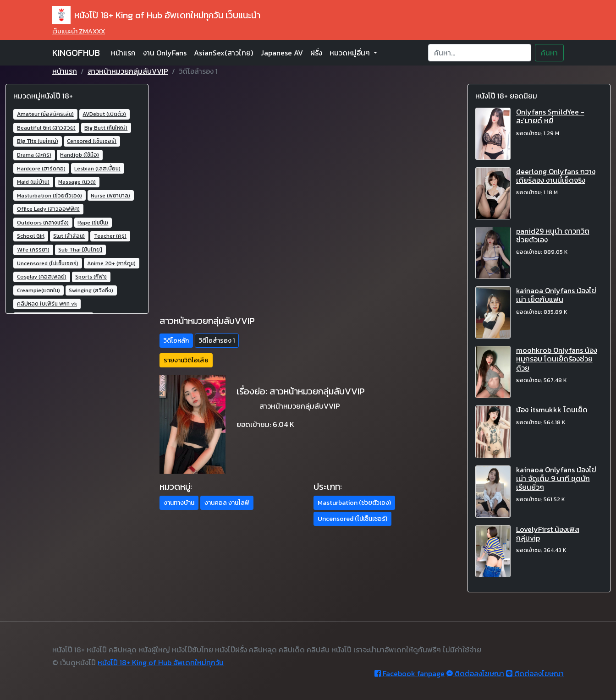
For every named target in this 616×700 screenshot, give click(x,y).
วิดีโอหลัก (176, 341)
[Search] (480, 53)
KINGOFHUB (76, 53)
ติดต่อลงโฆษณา (475, 673)
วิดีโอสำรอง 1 (217, 341)
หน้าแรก (123, 53)
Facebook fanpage (410, 673)
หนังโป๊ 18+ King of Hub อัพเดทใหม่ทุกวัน (161, 662)
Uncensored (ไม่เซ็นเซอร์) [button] (352, 519)
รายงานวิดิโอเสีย (186, 360)
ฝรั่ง (316, 53)
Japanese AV (282, 53)
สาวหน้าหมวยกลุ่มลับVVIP (128, 71)
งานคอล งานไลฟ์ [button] (227, 503)
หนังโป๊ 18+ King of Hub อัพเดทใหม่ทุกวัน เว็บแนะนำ (156, 15)
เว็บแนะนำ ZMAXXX (79, 31)
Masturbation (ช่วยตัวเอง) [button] (354, 503)
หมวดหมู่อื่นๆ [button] (351, 53)
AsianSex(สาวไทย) (223, 53)
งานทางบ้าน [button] (179, 503)
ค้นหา (549, 53)
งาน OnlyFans (165, 53)
